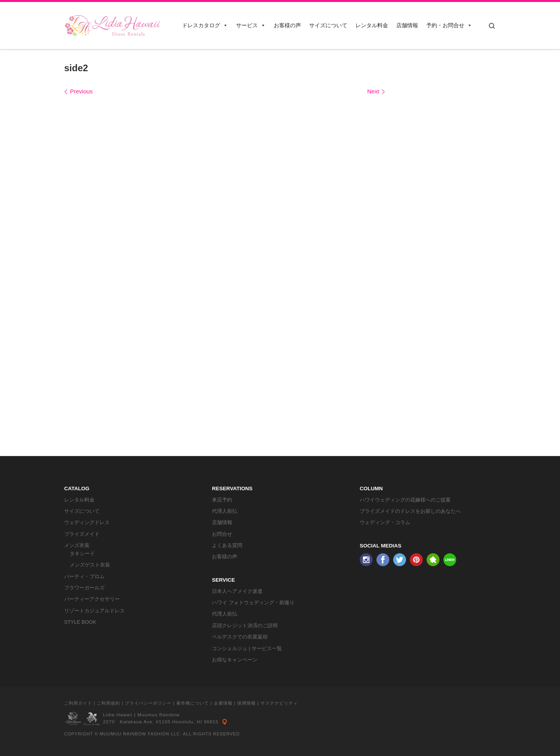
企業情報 (223, 703)
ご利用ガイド (78, 703)
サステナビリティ (279, 703)
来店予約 (222, 500)
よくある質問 (227, 545)
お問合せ (222, 534)
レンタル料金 (372, 25)
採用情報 (247, 703)
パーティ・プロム (84, 576)
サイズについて (328, 25)
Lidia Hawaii (118, 715)
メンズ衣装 (77, 545)
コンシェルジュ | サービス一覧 (247, 648)
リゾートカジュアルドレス (94, 611)
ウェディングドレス (87, 522)
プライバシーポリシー (148, 703)
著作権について (192, 703)
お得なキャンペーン (235, 660)
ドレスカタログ (205, 25)
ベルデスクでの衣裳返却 (240, 637)
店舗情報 (407, 25)
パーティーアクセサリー (92, 599)
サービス (251, 25)
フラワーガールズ (84, 588)
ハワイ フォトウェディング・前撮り (253, 603)
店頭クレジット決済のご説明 (245, 625)
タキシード (82, 553)
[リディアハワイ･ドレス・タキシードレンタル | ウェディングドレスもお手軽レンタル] (113, 24)
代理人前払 (225, 511)
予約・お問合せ (449, 25)
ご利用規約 (108, 703)
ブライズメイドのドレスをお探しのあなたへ (410, 511)
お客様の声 (287, 25)
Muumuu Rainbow (158, 715)
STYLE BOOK (80, 622)
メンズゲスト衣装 (90, 565)
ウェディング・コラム (385, 522)
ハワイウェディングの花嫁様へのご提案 (405, 500)
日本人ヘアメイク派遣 (237, 591)
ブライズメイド (82, 534)
